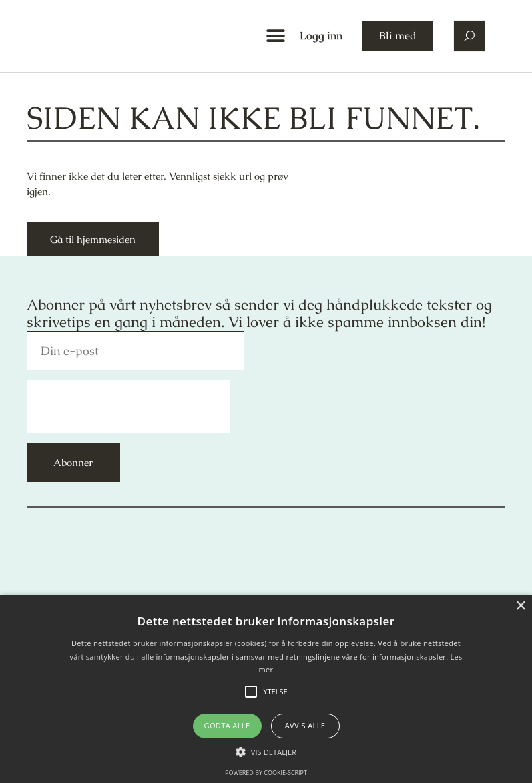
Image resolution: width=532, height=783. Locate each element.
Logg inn (321, 36)
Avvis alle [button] (305, 725)
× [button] (520, 606)
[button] (275, 36)
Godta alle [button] (227, 725)
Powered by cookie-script (266, 773)
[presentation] (128, 407)
